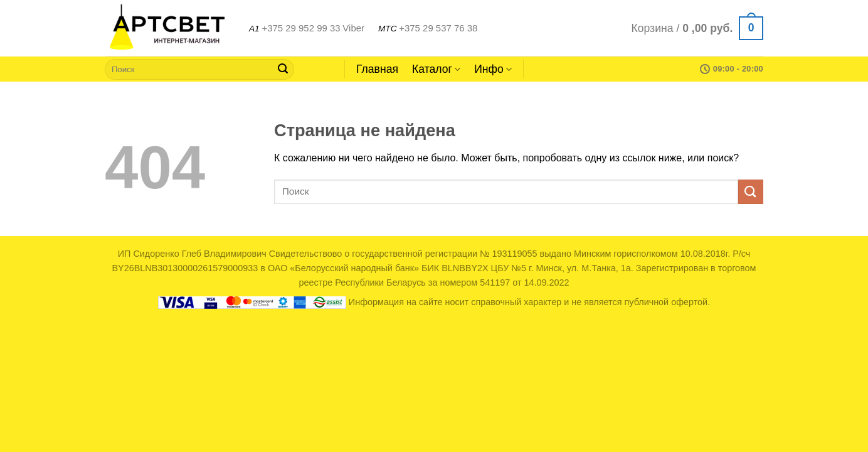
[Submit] (283, 69)
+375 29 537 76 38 (438, 28)
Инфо (493, 69)
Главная (377, 69)
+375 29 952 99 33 (301, 28)
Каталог (436, 69)
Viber (353, 28)
